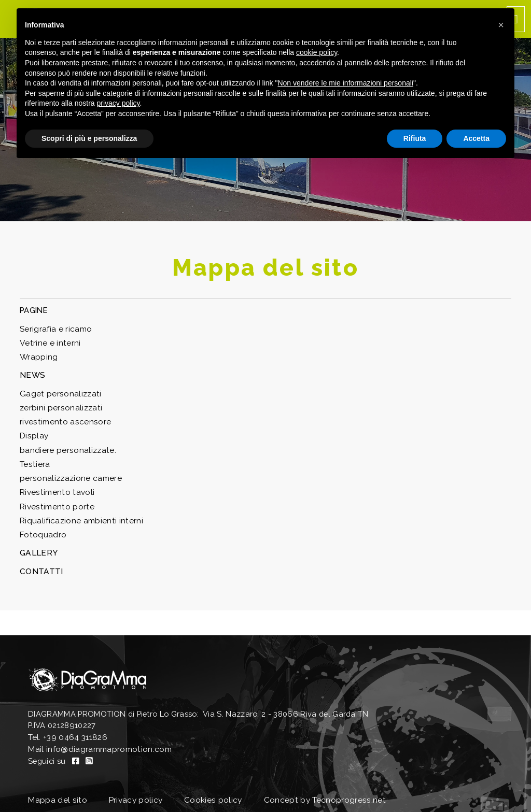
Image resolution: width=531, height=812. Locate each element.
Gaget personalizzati (58, 390)
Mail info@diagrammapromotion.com (96, 738)
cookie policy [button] (317, 52)
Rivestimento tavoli (55, 486)
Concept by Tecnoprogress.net (325, 785)
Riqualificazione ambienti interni (78, 513)
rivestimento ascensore (62, 418)
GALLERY (37, 544)
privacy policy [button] (118, 103)
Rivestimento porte (54, 499)
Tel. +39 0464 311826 (67, 726)
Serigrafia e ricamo (54, 328)
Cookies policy (215, 785)
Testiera (34, 458)
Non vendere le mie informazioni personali (345, 83)
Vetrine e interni (47, 342)
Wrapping (38, 355)
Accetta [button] (476, 138)
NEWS (31, 373)
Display (33, 431)
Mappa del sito (55, 785)
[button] (501, 25)
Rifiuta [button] (415, 138)
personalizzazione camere (68, 472)
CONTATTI (40, 562)
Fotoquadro (41, 526)
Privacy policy (135, 785)
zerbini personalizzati (59, 404)
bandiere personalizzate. (65, 445)
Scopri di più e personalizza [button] (89, 138)
